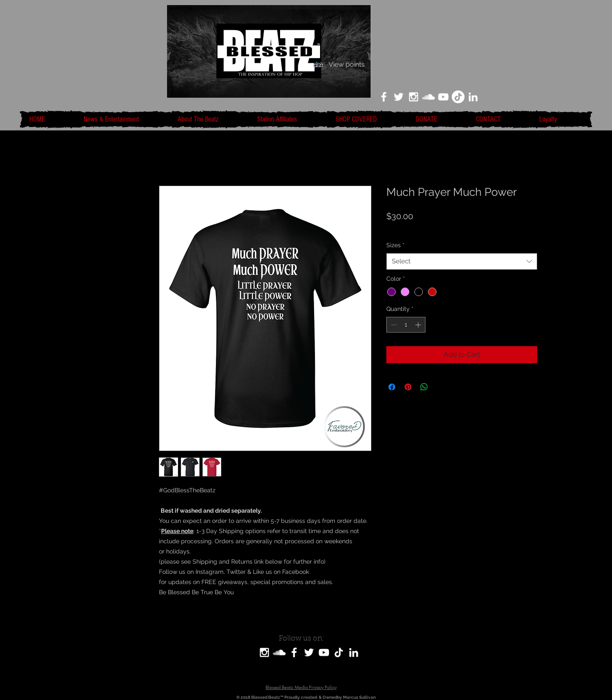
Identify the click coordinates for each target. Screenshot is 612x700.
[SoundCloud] (279, 652)
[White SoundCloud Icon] (428, 97)
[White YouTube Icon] (443, 97)
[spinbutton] (406, 325)
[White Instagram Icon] (414, 97)
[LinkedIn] (473, 97)
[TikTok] (458, 97)
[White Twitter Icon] (399, 97)
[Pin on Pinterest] (408, 387)
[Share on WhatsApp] (424, 387)
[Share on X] (440, 387)
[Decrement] (393, 325)
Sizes (395, 245)
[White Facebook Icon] (384, 97)
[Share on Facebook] (392, 387)
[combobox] (462, 261)
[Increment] (419, 325)
